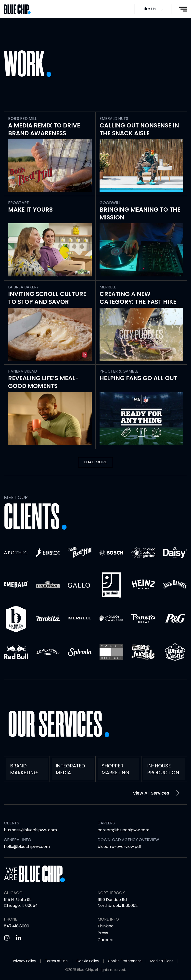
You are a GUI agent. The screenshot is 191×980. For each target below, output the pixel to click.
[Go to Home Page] (20, 9)
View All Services (156, 793)
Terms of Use (56, 961)
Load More (95, 462)
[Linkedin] (19, 938)
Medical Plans (162, 961)
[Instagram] (7, 938)
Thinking (106, 926)
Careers (105, 940)
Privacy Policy (25, 961)
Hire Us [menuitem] (153, 9)
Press (103, 933)
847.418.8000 (17, 926)
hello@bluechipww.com (27, 847)
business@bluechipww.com (30, 830)
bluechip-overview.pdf (119, 847)
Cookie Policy (88, 961)
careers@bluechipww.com (123, 830)
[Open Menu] (183, 9)
